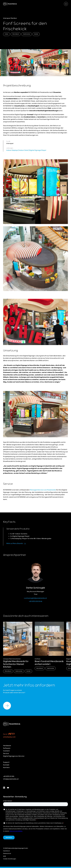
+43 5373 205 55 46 (36, 601)
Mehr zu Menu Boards (16, 544)
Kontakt (6, 765)
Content (6, 751)
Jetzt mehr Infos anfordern (29, 685)
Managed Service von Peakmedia (43, 490)
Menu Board (16, 34)
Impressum (6, 851)
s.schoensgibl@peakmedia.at (35, 598)
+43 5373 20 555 (9, 776)
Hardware (7, 746)
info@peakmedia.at (11, 779)
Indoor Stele (24, 150)
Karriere (6, 768)
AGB (4, 856)
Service (6, 754)
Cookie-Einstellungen (10, 859)
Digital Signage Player (38, 150)
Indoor (7, 34)
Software (7, 748)
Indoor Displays (12, 150)
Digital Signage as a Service (14, 756)
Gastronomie (27, 34)
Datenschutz (7, 854)
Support (6, 762)
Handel (36, 34)
